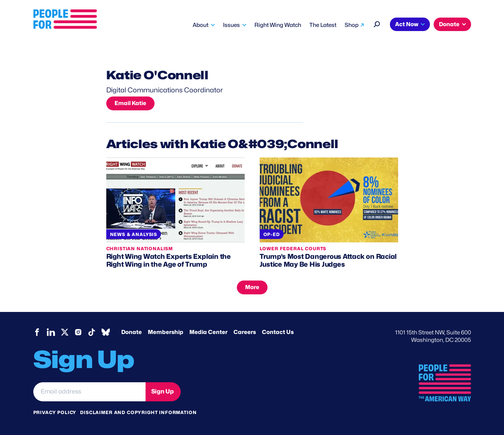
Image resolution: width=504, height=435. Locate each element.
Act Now (407, 24)
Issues (231, 25)
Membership (166, 332)
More (252, 287)
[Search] (377, 23)
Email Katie (130, 103)
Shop (352, 25)
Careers (245, 332)
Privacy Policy (55, 412)
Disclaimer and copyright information (138, 412)
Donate (449, 24)
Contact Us (278, 332)
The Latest (323, 25)
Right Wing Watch (278, 25)
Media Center (208, 332)
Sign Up (162, 391)
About (201, 25)
